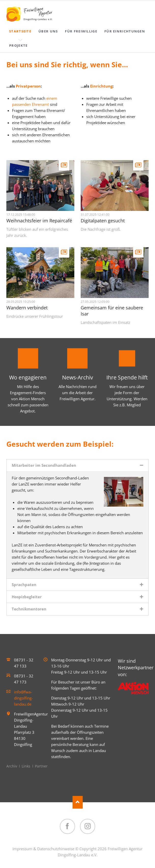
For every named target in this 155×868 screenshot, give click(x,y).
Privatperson (28, 86)
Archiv (12, 766)
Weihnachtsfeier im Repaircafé (39, 221)
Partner (41, 766)
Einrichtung (101, 86)
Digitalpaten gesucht (103, 221)
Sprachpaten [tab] (24, 585)
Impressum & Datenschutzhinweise (43, 849)
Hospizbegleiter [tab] (27, 597)
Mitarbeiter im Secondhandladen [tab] (44, 465)
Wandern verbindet (27, 308)
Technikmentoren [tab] (29, 609)
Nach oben (78, 802)
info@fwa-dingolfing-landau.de (23, 698)
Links (26, 766)
